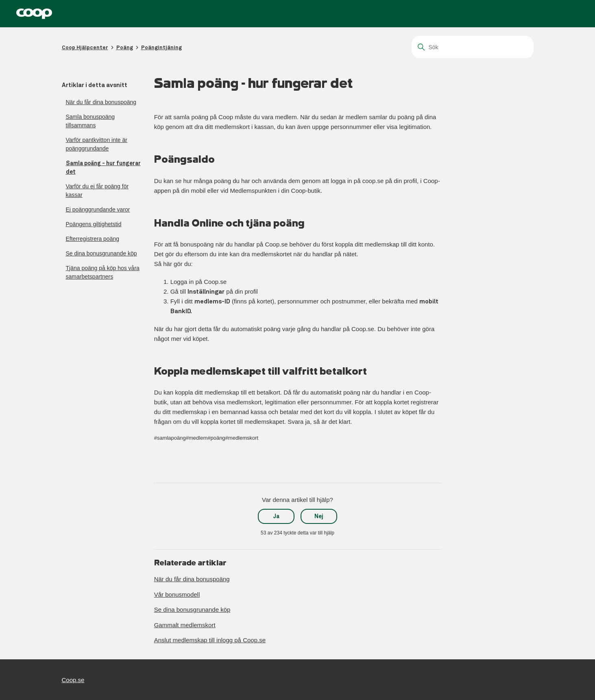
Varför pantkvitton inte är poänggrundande (97, 144)
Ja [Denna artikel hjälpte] (276, 516)
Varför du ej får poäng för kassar (97, 191)
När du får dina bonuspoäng (101, 102)
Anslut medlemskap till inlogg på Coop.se (210, 640)
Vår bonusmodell (177, 594)
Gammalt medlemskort (185, 625)
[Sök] (473, 47)
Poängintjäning (161, 47)
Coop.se (73, 680)
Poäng (125, 47)
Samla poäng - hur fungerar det (103, 167)
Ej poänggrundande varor (98, 209)
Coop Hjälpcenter (85, 47)
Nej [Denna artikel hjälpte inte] (319, 516)
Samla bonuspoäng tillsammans (90, 121)
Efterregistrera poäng (93, 239)
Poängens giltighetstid (94, 224)
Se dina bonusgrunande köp (101, 253)
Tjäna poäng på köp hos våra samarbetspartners (103, 272)
